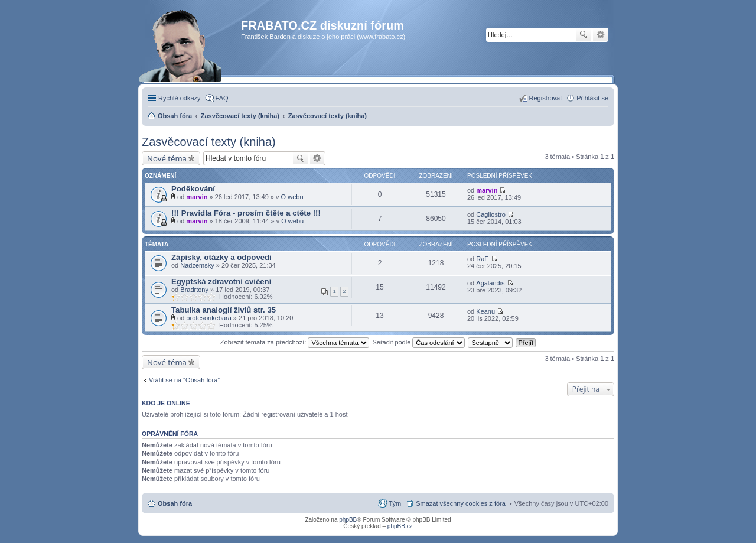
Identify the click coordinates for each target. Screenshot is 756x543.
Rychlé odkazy (180, 98)
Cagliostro (491, 214)
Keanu (485, 311)
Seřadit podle (418, 342)
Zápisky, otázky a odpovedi (221, 257)
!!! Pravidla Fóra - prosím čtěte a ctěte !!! (246, 213)
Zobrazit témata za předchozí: (295, 342)
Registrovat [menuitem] (546, 98)
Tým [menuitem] (395, 503)
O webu (292, 197)
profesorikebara (208, 318)
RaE (482, 259)
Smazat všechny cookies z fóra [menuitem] (461, 503)
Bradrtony (194, 290)
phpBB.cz (400, 526)
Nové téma (167, 158)
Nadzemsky (197, 265)
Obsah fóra (175, 503)
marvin (197, 197)
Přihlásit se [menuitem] (592, 98)
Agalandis (490, 283)
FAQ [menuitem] (222, 98)
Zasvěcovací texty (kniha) (209, 142)
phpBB (348, 520)
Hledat (584, 35)
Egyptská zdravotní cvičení (221, 282)
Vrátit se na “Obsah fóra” (184, 380)
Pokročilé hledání (600, 35)
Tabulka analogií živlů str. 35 (224, 310)
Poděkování (193, 189)
